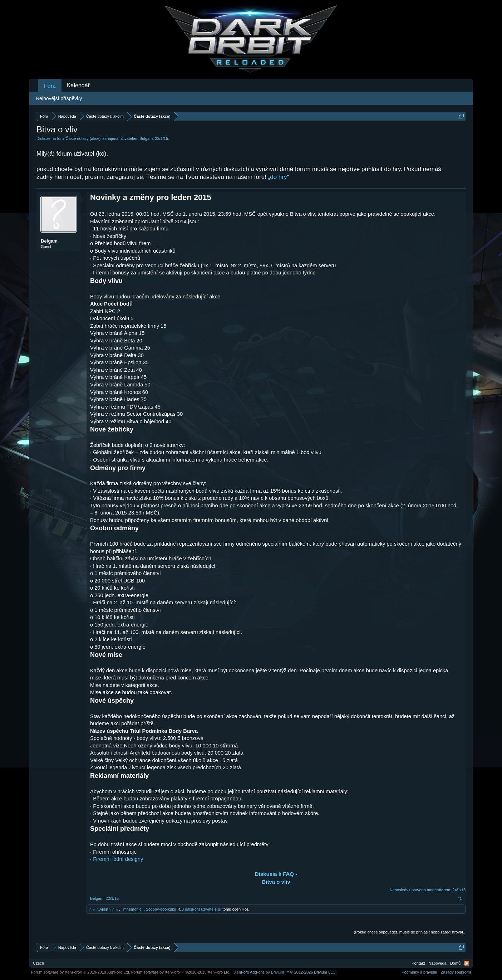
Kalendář (78, 85)
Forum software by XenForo (81, 972)
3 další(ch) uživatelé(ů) (201, 909)
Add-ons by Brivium (285, 972)
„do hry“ (279, 177)
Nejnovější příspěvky (59, 98)
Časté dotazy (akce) (83, 138)
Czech (38, 963)
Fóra (50, 86)
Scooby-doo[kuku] (162, 909)
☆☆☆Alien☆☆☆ (104, 909)
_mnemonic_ (132, 909)
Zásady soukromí (456, 972)
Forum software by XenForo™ (181, 972)
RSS (467, 963)
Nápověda (438, 963)
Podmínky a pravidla (419, 972)
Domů (455, 963)
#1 (460, 898)
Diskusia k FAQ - (276, 874)
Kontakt (418, 963)
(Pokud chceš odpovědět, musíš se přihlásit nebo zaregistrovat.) (410, 932)
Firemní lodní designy (118, 859)
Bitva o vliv (276, 882)
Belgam (146, 138)
